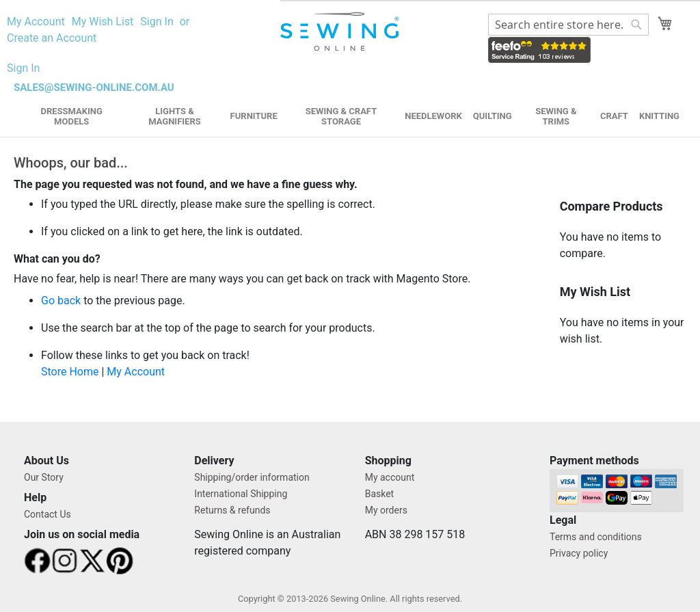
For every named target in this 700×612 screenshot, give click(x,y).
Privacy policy (579, 553)
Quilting (493, 116)
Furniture (254, 116)
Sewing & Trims (556, 116)
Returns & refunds (232, 510)
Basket (380, 494)
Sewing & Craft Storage (341, 116)
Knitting (659, 116)
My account (390, 477)
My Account (36, 22)
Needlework (433, 116)
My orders (386, 510)
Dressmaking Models (71, 116)
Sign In (157, 22)
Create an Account (52, 38)
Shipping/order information (252, 477)
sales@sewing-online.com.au (94, 88)
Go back (61, 301)
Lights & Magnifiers (175, 116)
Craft (614, 116)
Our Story (44, 477)
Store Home (70, 372)
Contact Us (48, 514)
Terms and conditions (596, 537)
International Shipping (241, 494)
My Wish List (103, 22)
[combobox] (568, 25)
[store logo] (341, 32)
